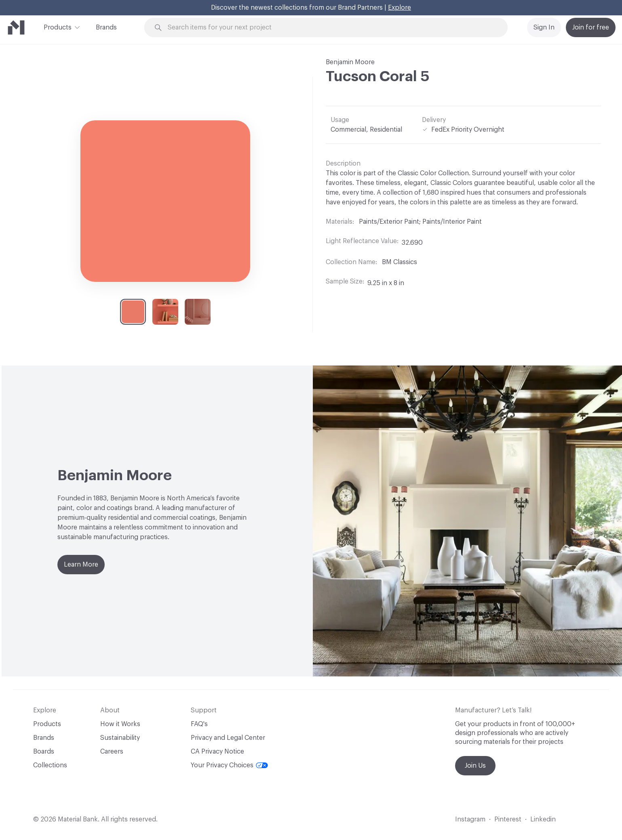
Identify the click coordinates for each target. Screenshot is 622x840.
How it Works (120, 724)
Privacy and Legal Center (228, 738)
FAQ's (199, 724)
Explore (400, 8)
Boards (44, 752)
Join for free (591, 27)
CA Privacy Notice (217, 752)
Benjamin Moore (350, 62)
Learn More (81, 565)
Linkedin (543, 819)
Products (58, 27)
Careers (112, 752)
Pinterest (508, 819)
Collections (50, 765)
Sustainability (120, 738)
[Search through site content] (330, 28)
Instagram (470, 819)
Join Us (475, 766)
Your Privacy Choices (229, 765)
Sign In (544, 27)
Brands (106, 27)
